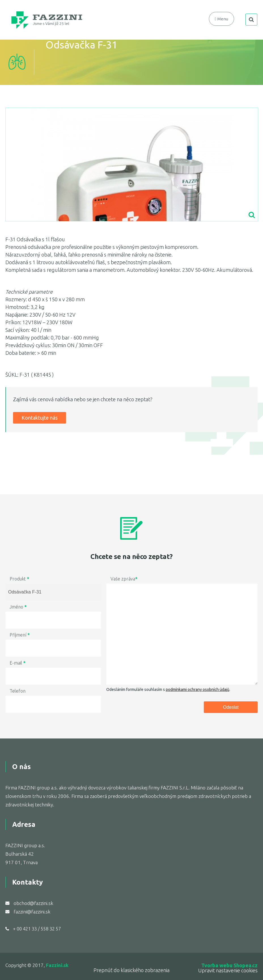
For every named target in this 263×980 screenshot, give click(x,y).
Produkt (19, 579)
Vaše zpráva (124, 579)
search (251, 20)
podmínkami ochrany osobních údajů (198, 689)
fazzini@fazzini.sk (32, 912)
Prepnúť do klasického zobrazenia (131, 970)
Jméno (18, 607)
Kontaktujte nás (40, 418)
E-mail (18, 663)
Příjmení (20, 635)
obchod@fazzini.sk (33, 903)
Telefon (18, 691)
